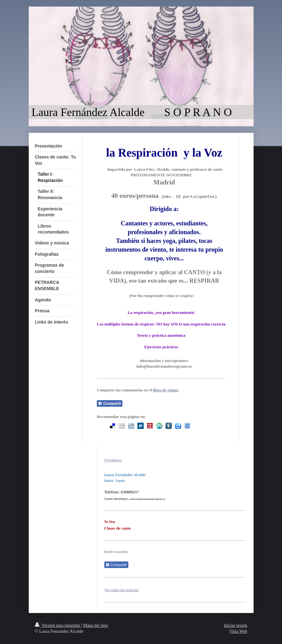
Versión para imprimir (58, 625)
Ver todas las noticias (121, 590)
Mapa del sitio (96, 625)
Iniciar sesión (235, 625)
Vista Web (238, 631)
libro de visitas (166, 390)
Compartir (110, 404)
